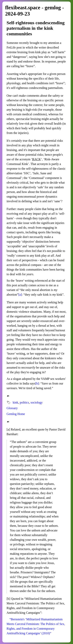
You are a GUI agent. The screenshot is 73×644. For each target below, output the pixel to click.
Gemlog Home (16, 414)
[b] (37, 383)
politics (24, 402)
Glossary (12, 408)
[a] (20, 295)
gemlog (53, 8)
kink (15, 402)
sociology (37, 402)
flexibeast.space (23, 8)
